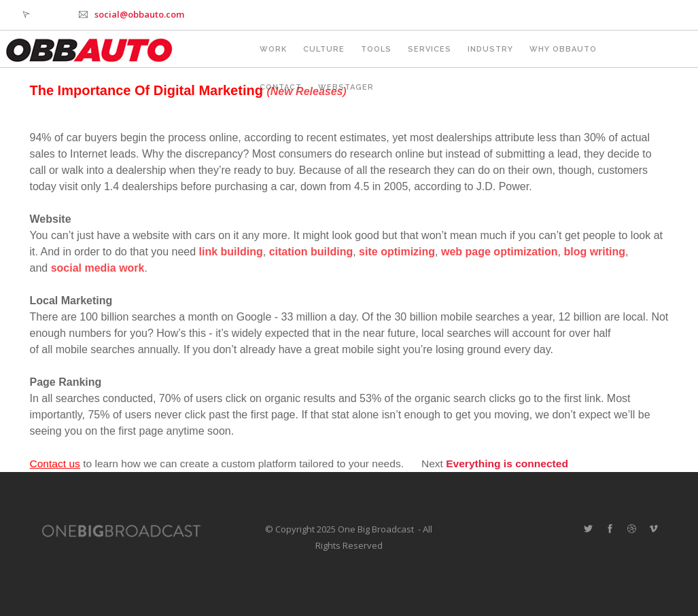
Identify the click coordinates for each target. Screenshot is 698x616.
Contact (281, 87)
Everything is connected (507, 464)
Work (273, 49)
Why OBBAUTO (563, 49)
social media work (98, 268)
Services (430, 49)
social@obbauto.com (139, 14)
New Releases (307, 91)
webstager (346, 87)
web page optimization (500, 252)
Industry (490, 49)
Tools (376, 49)
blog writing (594, 252)
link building (231, 252)
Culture (324, 49)
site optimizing (397, 252)
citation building (311, 252)
